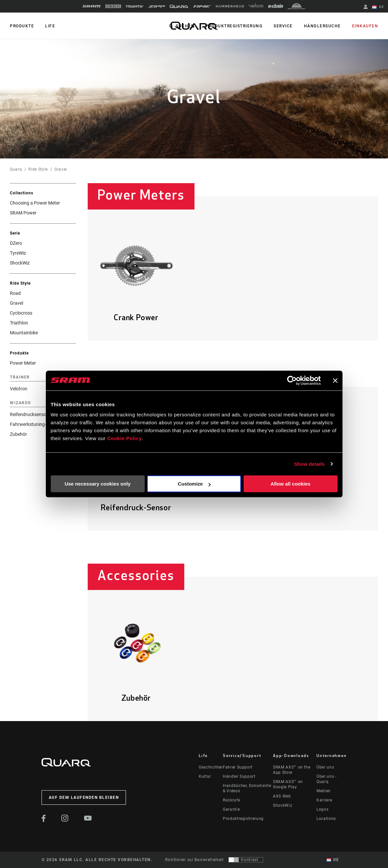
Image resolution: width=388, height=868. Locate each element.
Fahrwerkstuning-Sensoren (38, 424)
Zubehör (18, 434)
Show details (309, 464)
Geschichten (211, 767)
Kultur (205, 776)
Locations (326, 819)
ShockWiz (20, 263)
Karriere (324, 800)
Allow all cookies (291, 484)
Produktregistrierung (234, 26)
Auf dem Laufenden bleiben (84, 798)
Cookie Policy (124, 438)
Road (15, 293)
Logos (322, 809)
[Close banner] (335, 380)
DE (378, 7)
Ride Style (38, 169)
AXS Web (282, 796)
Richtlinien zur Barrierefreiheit (194, 860)
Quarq (16, 169)
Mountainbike (24, 333)
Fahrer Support (238, 767)
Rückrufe (231, 800)
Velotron (19, 389)
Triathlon (19, 323)
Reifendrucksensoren (31, 414)
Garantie (231, 809)
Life (50, 26)
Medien (324, 791)
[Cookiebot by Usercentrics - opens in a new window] (292, 380)
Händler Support (239, 776)
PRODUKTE (22, 26)
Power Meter (23, 363)
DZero (16, 243)
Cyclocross (21, 313)
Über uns (325, 767)
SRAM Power (23, 213)
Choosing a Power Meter (35, 203)
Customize (194, 484)
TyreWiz (18, 253)
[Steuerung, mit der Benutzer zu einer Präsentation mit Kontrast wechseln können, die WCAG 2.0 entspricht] (246, 860)
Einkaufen (365, 26)
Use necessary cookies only (98, 484)
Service (283, 26)
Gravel (61, 169)
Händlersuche (322, 26)
